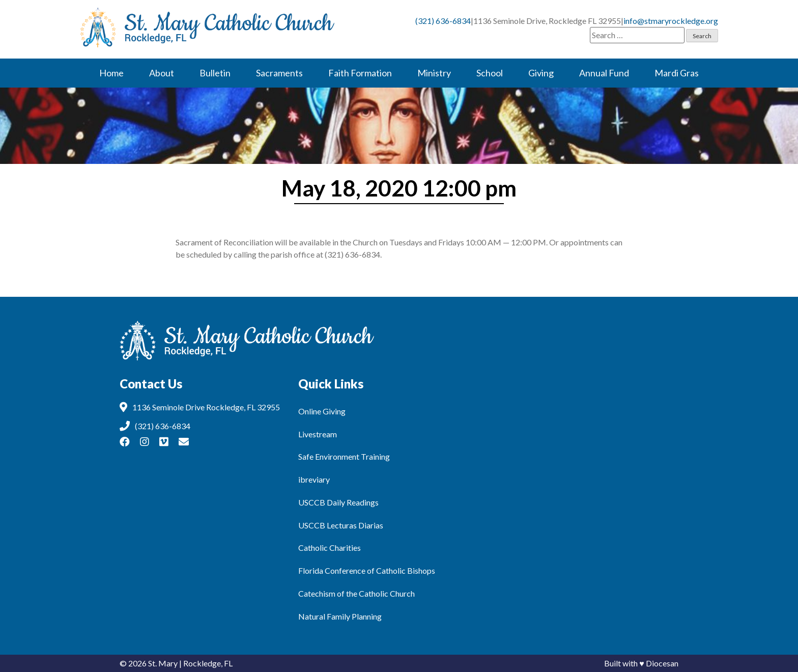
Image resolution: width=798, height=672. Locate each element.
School (490, 73)
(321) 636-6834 (443, 21)
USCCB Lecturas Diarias (341, 525)
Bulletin (215, 73)
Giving (541, 73)
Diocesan (662, 663)
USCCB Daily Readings (338, 502)
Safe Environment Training (344, 456)
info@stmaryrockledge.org (671, 21)
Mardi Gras (677, 73)
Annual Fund (604, 73)
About (162, 73)
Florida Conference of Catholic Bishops (367, 570)
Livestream (318, 434)
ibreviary (314, 479)
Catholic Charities (330, 548)
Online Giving (322, 411)
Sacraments (279, 73)
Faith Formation (360, 73)
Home (111, 73)
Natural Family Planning (340, 616)
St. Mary (163, 663)
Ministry (434, 73)
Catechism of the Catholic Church (357, 593)
